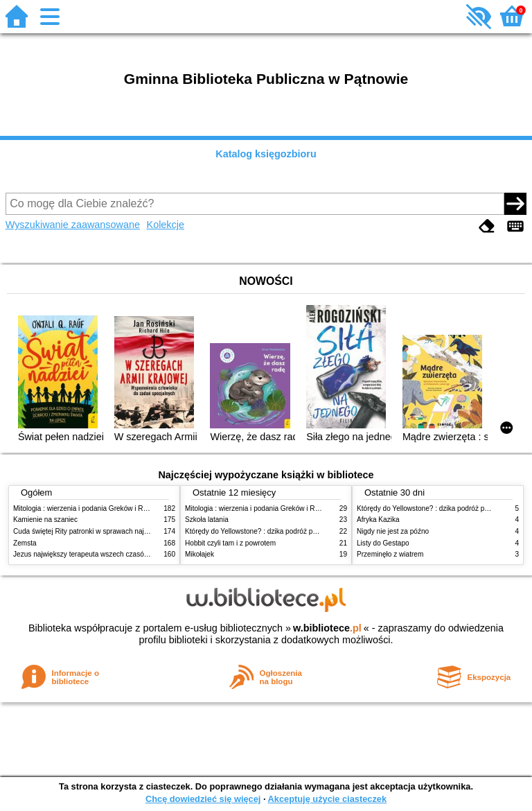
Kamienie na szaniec (45, 520)
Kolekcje (166, 225)
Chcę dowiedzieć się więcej (203, 799)
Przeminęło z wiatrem (390, 554)
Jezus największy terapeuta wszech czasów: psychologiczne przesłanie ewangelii (139, 554)
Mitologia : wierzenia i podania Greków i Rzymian (89, 508)
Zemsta (25, 543)
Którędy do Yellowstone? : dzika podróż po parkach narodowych (284, 531)
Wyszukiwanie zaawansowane (73, 225)
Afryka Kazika (378, 520)
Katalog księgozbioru (266, 154)
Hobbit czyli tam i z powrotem (230, 543)
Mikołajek (199, 554)
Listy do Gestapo (383, 543)
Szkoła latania (207, 520)
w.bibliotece (327, 628)
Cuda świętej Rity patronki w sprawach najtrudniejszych (99, 531)
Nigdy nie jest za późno (393, 531)
